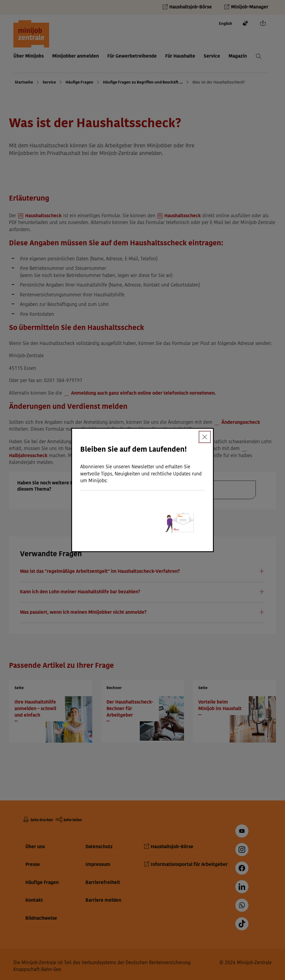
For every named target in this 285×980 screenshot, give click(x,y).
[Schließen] (205, 437)
